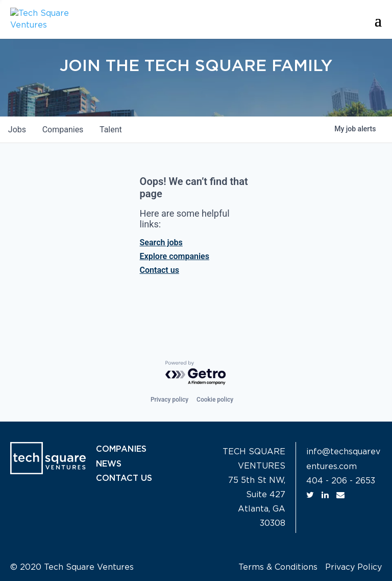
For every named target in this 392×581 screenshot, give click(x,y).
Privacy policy (169, 400)
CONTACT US (124, 478)
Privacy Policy (353, 567)
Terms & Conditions (278, 567)
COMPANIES (121, 449)
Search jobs (161, 242)
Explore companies (175, 256)
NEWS (109, 463)
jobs (17, 130)
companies (63, 130)
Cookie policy (215, 400)
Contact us (160, 270)
